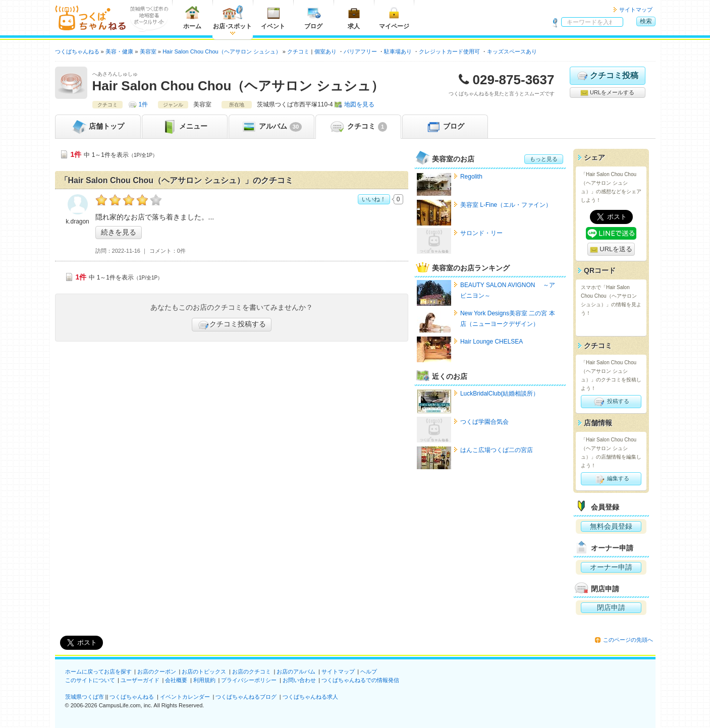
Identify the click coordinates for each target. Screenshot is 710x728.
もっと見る (544, 159)
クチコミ (358, 127)
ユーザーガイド (140, 680)
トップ (98, 127)
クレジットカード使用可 (449, 51)
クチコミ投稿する (232, 325)
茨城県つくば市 (85, 697)
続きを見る (119, 232)
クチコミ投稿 (607, 76)
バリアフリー (360, 51)
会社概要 (176, 680)
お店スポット (232, 17)
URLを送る (611, 249)
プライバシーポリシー (249, 680)
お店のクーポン (157, 671)
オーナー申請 (611, 567)
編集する (611, 479)
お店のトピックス (204, 671)
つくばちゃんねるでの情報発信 (360, 680)
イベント (273, 17)
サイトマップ (636, 10)
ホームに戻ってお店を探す (98, 671)
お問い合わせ (299, 680)
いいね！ (374, 199)
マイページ (394, 17)
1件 (144, 104)
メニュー (185, 127)
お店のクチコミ (252, 671)
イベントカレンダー (185, 697)
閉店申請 (611, 607)
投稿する (611, 402)
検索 (646, 21)
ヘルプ (369, 671)
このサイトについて (90, 680)
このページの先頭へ (628, 640)
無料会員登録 (611, 526)
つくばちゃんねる (132, 697)
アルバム (271, 127)
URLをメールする (607, 93)
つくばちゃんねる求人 (310, 697)
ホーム (192, 17)
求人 (354, 17)
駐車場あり (398, 51)
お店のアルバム (296, 671)
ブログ (313, 17)
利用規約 (204, 680)
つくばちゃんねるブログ (246, 697)
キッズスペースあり (512, 51)
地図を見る (359, 104)
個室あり (325, 51)
